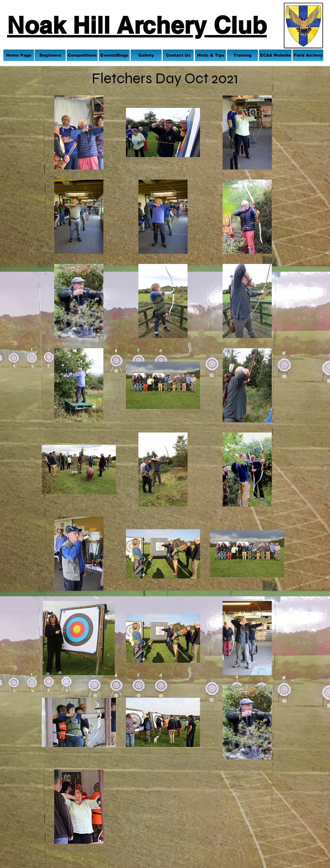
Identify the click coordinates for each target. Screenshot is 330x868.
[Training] (242, 55)
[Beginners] (50, 55)
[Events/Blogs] (114, 55)
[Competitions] (82, 55)
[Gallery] (146, 55)
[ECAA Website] (275, 55)
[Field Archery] (308, 55)
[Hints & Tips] (210, 55)
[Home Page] (19, 55)
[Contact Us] (178, 55)
